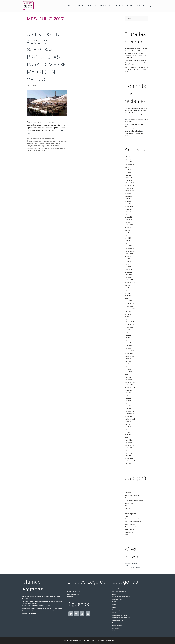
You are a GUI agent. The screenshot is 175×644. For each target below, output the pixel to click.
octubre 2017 (129, 280)
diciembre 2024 (129, 165)
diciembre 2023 (129, 183)
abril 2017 (128, 293)
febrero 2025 (129, 162)
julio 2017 (128, 285)
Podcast (120, 6)
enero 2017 (128, 301)
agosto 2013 (128, 390)
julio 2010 (128, 464)
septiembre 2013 (130, 388)
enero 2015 (128, 346)
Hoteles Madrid (129, 503)
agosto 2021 (128, 201)
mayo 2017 (128, 291)
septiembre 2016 (130, 309)
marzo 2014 (128, 372)
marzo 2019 (128, 241)
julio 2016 (128, 312)
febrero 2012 (129, 437)
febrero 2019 (129, 243)
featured (53, 141)
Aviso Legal (71, 589)
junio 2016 (128, 314)
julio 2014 (128, 361)
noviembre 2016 (130, 304)
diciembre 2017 (129, 277)
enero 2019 (128, 246)
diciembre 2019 (129, 222)
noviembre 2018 (130, 251)
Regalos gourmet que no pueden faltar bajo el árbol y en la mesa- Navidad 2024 (136, 70)
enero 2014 (128, 377)
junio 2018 (128, 262)
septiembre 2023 (130, 191)
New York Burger (39, 146)
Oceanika (49, 146)
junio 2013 (128, 395)
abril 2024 (128, 172)
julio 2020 (128, 212)
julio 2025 (128, 157)
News (130, 6)
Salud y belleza (129, 529)
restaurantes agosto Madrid (50, 148)
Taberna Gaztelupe (40, 150)
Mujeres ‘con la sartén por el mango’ (136, 60)
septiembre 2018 (130, 256)
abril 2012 (128, 432)
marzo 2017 (128, 296)
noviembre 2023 (130, 186)
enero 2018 (128, 275)
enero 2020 (128, 220)
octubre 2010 (129, 458)
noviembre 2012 (130, 414)
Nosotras (107, 6)
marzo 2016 (128, 319)
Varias (127, 535)
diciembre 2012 (129, 411)
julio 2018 (128, 259)
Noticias (127, 506)
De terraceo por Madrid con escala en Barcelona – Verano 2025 (42, 596)
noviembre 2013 (130, 382)
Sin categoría (129, 532)
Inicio (70, 6)
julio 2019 (128, 230)
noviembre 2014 (130, 351)
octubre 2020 (129, 207)
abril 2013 (128, 401)
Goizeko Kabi (62, 141)
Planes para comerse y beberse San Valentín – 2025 (38, 608)
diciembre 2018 (129, 249)
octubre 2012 (129, 416)
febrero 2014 (129, 374)
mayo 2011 (128, 451)
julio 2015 (128, 330)
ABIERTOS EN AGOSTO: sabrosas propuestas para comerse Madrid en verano (47, 57)
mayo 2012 (128, 430)
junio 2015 (128, 332)
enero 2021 (128, 204)
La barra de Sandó (38, 143)
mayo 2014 (128, 367)
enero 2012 (128, 440)
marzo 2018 (128, 270)
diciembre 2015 (129, 322)
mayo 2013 (128, 398)
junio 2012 (128, 427)
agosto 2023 (128, 193)
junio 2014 (128, 364)
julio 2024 (128, 167)
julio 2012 (128, 424)
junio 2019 (128, 233)
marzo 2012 (128, 435)
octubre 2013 (129, 385)
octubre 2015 (129, 327)
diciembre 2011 (129, 443)
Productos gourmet (130, 514)
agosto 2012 (128, 422)
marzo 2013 (128, 403)
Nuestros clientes (87, 6)
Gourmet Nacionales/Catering (134, 501)
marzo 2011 (128, 453)
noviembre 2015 (130, 325)
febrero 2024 (129, 178)
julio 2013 (128, 393)
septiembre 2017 (130, 283)
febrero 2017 (129, 298)
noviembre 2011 (130, 445)
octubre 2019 (129, 225)
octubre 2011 (129, 448)
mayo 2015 (128, 335)
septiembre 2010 (130, 461)
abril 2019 (128, 238)
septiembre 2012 (130, 419)
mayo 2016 (128, 317)
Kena (29, 143)
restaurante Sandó (33, 148)
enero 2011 (128, 456)
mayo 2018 (128, 264)
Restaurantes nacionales (132, 527)
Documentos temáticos (132, 495)
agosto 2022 (128, 196)
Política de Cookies (73, 594)
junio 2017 (128, 288)
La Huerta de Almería (52, 143)
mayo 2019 (128, 235)
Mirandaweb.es (109, 640)
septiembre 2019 (130, 228)
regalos (127, 516)
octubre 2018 (129, 254)
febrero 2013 (129, 406)
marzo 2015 (128, 340)
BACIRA (47, 141)
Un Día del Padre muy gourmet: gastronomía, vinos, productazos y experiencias (135, 56)
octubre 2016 (129, 306)
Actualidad (33, 139)
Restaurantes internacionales (134, 522)
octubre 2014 (129, 353)
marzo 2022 (128, 199)
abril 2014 (128, 369)
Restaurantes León (130, 524)
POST (127, 511)
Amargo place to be (36, 141)
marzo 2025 (128, 159)
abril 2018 (128, 267)
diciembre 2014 (129, 348)
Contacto (141, 6)
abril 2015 (128, 338)
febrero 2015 (129, 343)
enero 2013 (128, 409)
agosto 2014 (128, 359)
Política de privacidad (74, 592)
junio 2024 (128, 170)
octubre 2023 (129, 188)
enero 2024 (128, 180)
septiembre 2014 (130, 356)
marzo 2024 (128, 175)
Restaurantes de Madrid (46, 139)
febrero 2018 (129, 272)
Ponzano (56, 146)
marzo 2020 (128, 214)
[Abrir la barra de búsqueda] (150, 6)
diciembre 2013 (129, 380)
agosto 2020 (128, 209)
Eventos (127, 498)
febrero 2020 (129, 217)
